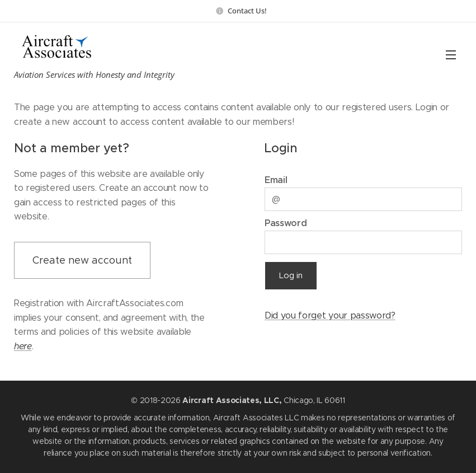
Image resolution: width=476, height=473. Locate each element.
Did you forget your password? (330, 315)
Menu (451, 55)
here (23, 346)
